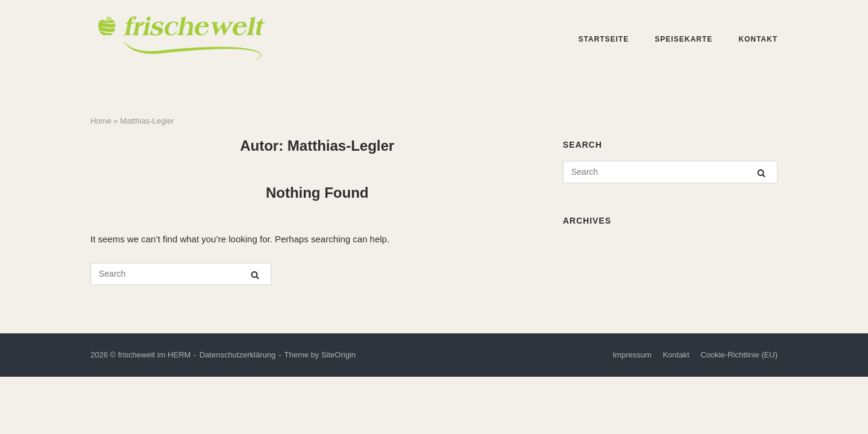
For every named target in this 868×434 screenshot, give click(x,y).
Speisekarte (684, 39)
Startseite (603, 39)
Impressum (632, 355)
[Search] (255, 275)
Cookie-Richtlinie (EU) (739, 355)
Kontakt (758, 39)
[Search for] (181, 274)
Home (101, 121)
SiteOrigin (338, 355)
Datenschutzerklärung (237, 355)
